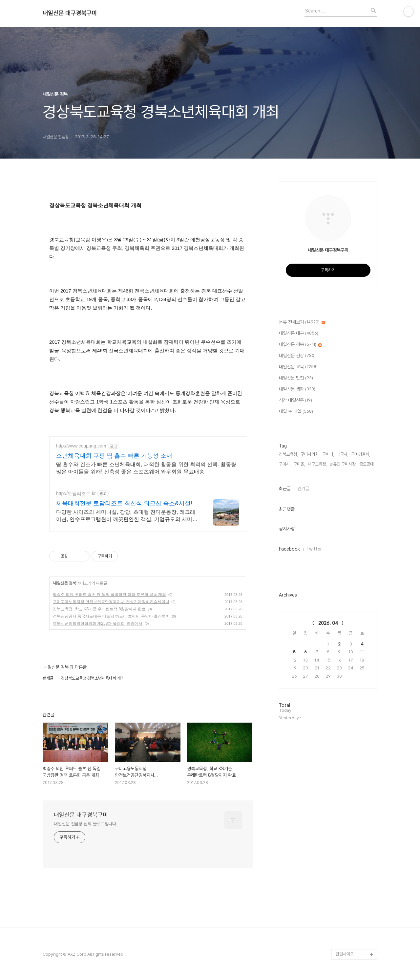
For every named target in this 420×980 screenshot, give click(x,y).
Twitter (314, 549)
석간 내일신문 (295, 401)
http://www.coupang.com (81, 446)
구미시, (285, 464)
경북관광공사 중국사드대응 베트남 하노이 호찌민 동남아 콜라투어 (111, 616)
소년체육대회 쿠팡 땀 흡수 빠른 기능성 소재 (114, 456)
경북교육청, (288, 454)
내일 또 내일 (296, 412)
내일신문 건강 (297, 356)
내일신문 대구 (299, 334)
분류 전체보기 (302, 322)
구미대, (328, 454)
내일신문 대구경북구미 (70, 13)
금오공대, (367, 464)
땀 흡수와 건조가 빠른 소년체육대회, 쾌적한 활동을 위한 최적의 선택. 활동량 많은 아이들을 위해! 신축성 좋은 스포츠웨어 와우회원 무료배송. (146, 468)
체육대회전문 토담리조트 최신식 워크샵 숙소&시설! (124, 503)
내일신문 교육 (298, 367)
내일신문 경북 (64, 583)
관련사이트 (345, 954)
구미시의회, (310, 454)
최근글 (285, 489)
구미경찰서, (361, 454)
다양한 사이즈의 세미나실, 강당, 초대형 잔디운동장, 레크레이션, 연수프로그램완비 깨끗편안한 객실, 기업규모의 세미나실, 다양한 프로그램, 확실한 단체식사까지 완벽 (127, 516)
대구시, (343, 454)
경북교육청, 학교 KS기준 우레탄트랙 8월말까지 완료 (99, 609)
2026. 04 (328, 623)
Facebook (289, 549)
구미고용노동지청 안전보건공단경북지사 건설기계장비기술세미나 (111, 602)
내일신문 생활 (297, 389)
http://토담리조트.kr (76, 493)
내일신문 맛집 (296, 378)
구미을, (299, 464)
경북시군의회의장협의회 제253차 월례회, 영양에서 (98, 623)
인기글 (303, 489)
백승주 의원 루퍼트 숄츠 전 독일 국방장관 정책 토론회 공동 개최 (109, 595)
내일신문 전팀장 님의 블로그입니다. (86, 824)
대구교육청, (317, 464)
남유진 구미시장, (343, 464)
